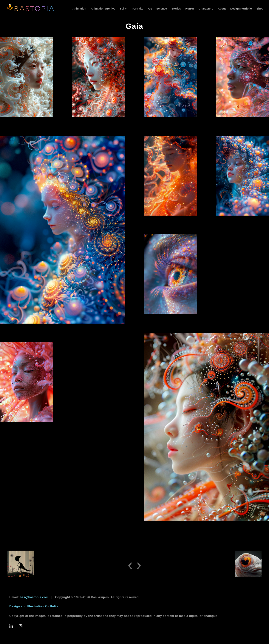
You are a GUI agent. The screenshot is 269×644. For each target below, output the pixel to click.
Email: (29, 597)
